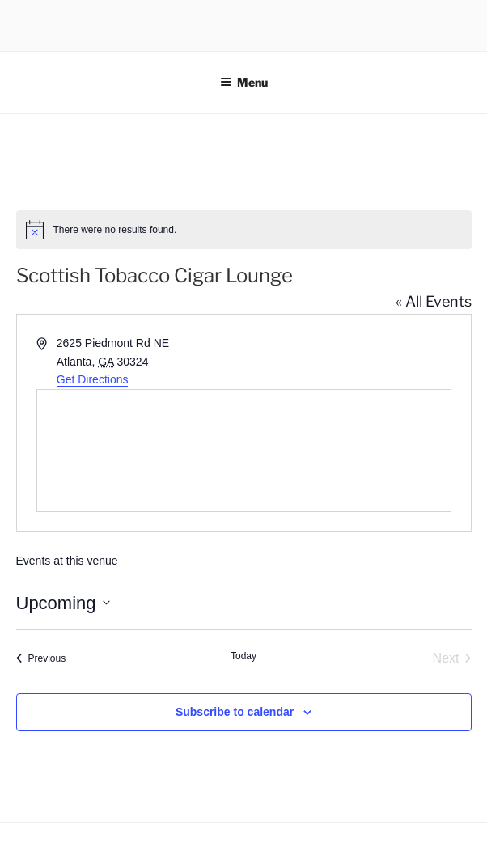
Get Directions (93, 379)
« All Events (434, 301)
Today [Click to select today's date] (243, 656)
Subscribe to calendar (235, 712)
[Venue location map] (244, 451)
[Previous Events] (41, 658)
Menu (244, 82)
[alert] (244, 230)
